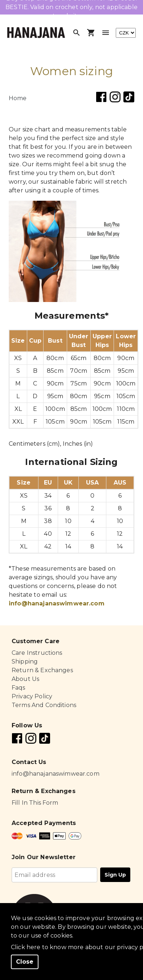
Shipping (25, 661)
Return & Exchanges (42, 670)
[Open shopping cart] (91, 33)
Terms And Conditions (44, 705)
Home (18, 98)
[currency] (126, 33)
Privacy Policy (32, 696)
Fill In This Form (35, 803)
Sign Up (115, 875)
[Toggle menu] (106, 33)
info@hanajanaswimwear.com (57, 603)
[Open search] (77, 33)
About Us (25, 679)
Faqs (19, 688)
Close (25, 962)
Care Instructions (37, 653)
